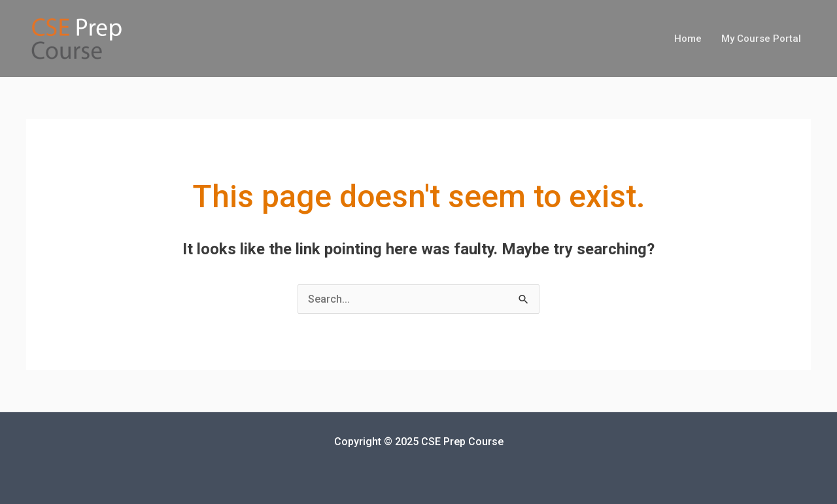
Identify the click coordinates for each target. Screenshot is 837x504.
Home (688, 39)
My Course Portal (761, 39)
